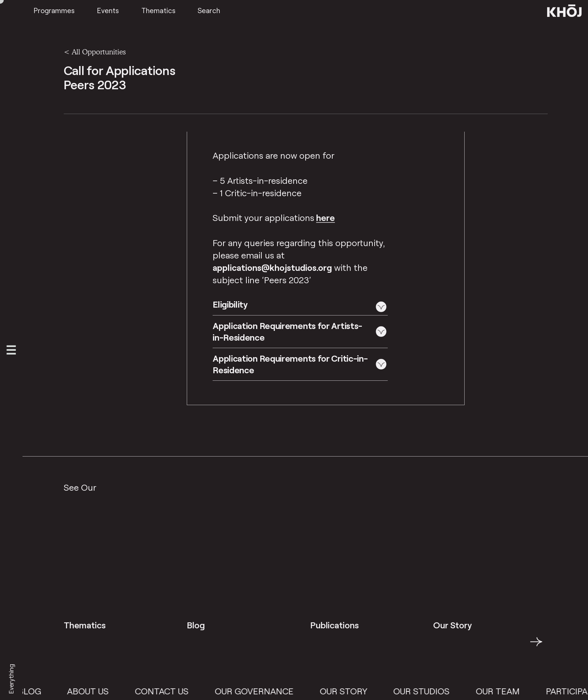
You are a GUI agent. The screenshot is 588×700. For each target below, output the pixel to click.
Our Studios (427, 691)
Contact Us (167, 691)
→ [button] (536, 646)
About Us (93, 691)
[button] (300, 307)
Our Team (503, 691)
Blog (34, 691)
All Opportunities (99, 52)
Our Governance (259, 691)
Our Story (349, 691)
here (325, 218)
